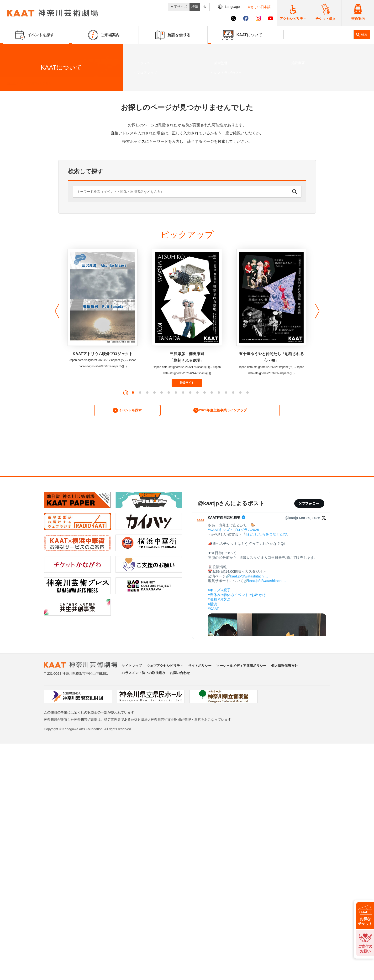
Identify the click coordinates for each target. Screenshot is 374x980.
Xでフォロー (309, 504)
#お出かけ (258, 595)
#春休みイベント (235, 595)
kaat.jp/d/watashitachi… (249, 577)
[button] (56, 311)
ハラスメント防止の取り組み (143, 674)
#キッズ (214, 591)
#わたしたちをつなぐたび (266, 535)
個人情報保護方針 (284, 667)
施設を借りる (173, 35)
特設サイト (187, 383)
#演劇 (212, 600)
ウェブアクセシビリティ (165, 667)
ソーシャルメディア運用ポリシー (241, 667)
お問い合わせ (180, 674)
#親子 (226, 591)
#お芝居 (224, 600)
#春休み (214, 595)
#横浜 (212, 605)
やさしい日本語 (259, 7)
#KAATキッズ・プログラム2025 (234, 530)
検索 (364, 34)
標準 (195, 7)
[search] (319, 35)
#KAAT (213, 610)
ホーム (11, 83)
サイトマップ (132, 667)
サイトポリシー (200, 667)
